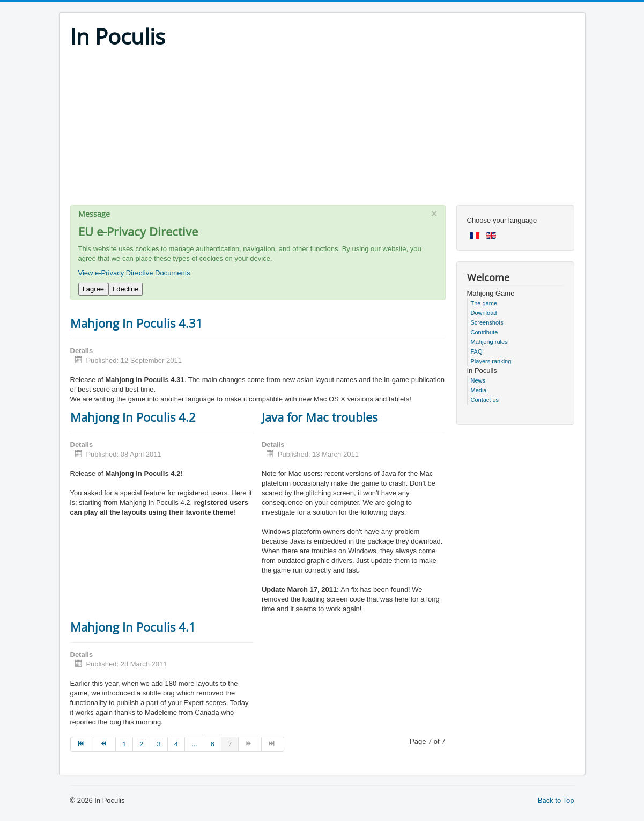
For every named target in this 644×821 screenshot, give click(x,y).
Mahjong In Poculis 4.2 (133, 417)
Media (479, 390)
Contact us (485, 400)
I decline (125, 289)
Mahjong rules (489, 342)
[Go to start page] (82, 744)
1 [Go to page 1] (124, 744)
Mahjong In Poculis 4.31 (136, 323)
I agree (93, 289)
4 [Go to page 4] (176, 744)
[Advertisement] (322, 130)
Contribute (484, 332)
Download (484, 313)
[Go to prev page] (105, 744)
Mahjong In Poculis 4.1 (133, 627)
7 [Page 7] (230, 744)
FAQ (477, 351)
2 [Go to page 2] (141, 744)
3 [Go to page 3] (158, 744)
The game (484, 303)
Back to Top (556, 800)
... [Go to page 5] (194, 744)
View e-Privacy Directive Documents (134, 273)
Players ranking (491, 361)
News (478, 380)
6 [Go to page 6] (213, 744)
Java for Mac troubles (320, 417)
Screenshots (487, 322)
